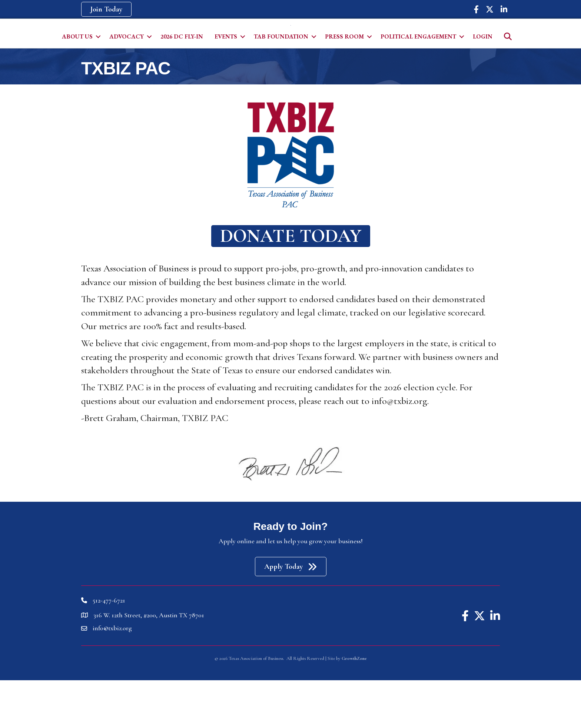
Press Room (344, 84)
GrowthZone (354, 706)
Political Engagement (418, 84)
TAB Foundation (281, 84)
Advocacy (127, 84)
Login (483, 84)
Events (226, 84)
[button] (106, 9)
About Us (77, 84)
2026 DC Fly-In (182, 84)
